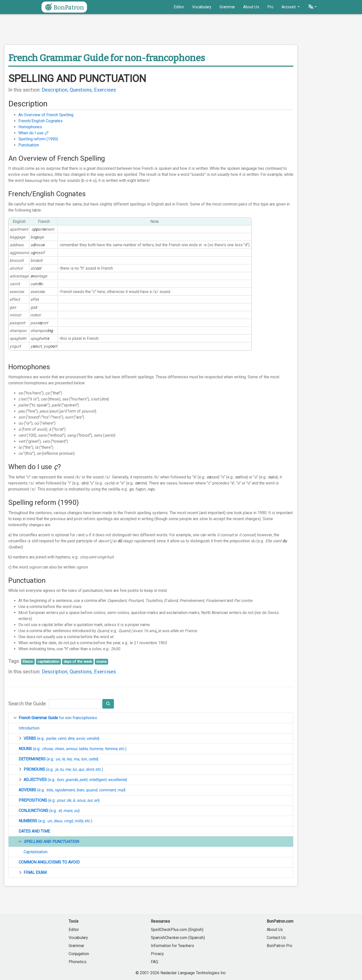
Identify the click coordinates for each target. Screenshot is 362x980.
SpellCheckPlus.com (169, 930)
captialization (48, 662)
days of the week (78, 662)
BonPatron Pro (280, 946)
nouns (101, 662)
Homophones (30, 127)
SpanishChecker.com (169, 938)
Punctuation (29, 145)
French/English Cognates (40, 121)
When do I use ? (33, 133)
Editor (179, 7)
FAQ (154, 962)
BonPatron (64, 7)
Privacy (157, 954)
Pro (270, 7)
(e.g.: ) (61, 738)
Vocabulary (202, 7)
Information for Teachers (172, 946)
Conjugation (79, 954)
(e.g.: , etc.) (73, 749)
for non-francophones (58, 718)
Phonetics (78, 962)
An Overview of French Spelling (46, 115)
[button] (312, 7)
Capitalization (36, 852)
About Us (251, 7)
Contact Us (276, 938)
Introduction (29, 728)
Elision (28, 662)
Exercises (105, 90)
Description (55, 90)
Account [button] (289, 7)
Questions (81, 90)
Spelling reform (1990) (38, 139)
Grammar (227, 7)
